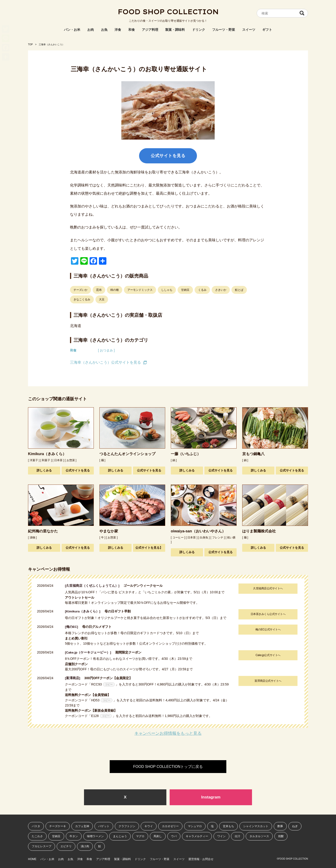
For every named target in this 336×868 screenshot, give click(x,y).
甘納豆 (185, 290)
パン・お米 (72, 30)
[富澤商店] (74, 678)
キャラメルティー (197, 836)
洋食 (118, 30)
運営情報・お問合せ (225, 858)
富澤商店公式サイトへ (268, 680)
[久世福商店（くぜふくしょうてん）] (94, 586)
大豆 (102, 299)
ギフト (267, 30)
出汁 (238, 836)
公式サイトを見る (168, 156)
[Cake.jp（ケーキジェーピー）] (90, 652)
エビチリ (66, 846)
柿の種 (115, 290)
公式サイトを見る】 (149, 548)
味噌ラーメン (95, 836)
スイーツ (249, 30)
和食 (132, 30)
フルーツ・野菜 (224, 30)
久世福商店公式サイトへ (268, 588)
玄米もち (228, 826)
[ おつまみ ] (106, 350)
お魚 (104, 30)
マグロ (140, 836)
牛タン (74, 836)
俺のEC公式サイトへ (268, 629)
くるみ (202, 290)
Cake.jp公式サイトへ (267, 655)
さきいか (221, 290)
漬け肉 (85, 846)
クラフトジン (127, 826)
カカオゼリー (170, 826)
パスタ (36, 826)
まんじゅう (120, 836)
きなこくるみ (82, 299)
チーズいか (80, 290)
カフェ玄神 (82, 826)
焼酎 (281, 836)
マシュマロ (195, 826)
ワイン (221, 836)
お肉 (91, 30)
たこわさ (37, 836)
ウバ (174, 836)
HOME (32, 858)
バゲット (104, 826)
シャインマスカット (256, 826)
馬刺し (158, 836)
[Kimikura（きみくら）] (84, 611)
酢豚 (280, 826)
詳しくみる (44, 470)
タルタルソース (259, 836)
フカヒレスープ (42, 846)
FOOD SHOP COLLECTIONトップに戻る (168, 766)
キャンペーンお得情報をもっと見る (168, 733)
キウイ (149, 826)
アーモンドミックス (140, 290)
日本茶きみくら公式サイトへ (268, 614)
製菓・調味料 (175, 30)
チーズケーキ (58, 826)
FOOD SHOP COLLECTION (168, 13)
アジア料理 (150, 30)
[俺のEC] (73, 626)
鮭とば (239, 290)
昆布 (99, 290)
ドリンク (199, 30)
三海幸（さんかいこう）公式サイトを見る (105, 362)
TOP (30, 44)
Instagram (211, 797)
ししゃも (167, 290)
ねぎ (295, 826)
